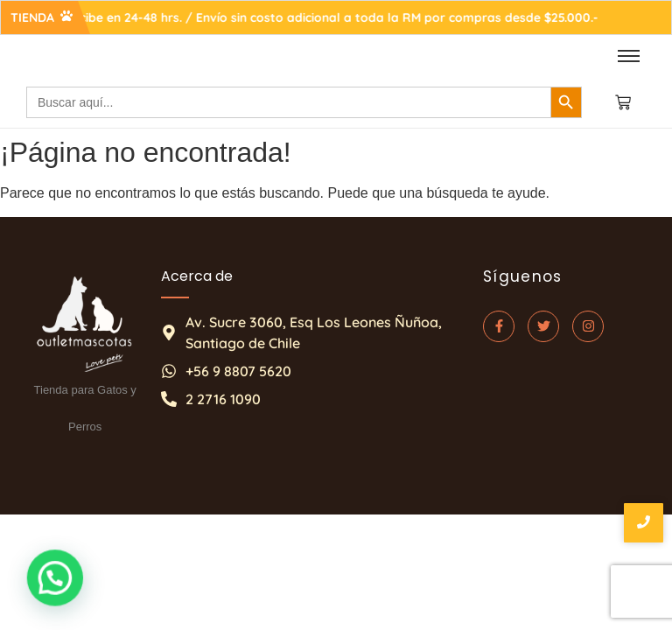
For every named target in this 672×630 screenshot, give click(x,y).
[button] (41, 582)
